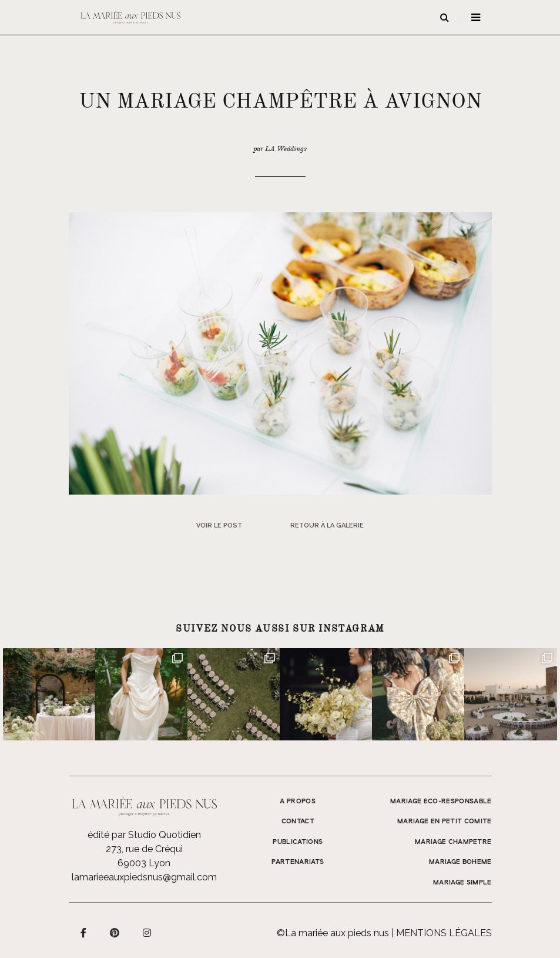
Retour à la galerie (327, 525)
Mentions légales (444, 933)
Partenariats (298, 862)
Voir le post (219, 525)
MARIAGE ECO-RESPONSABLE (441, 802)
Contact (298, 822)
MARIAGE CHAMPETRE (453, 842)
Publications (298, 842)
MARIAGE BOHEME (460, 862)
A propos (298, 802)
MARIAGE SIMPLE (462, 883)
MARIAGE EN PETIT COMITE (445, 822)
